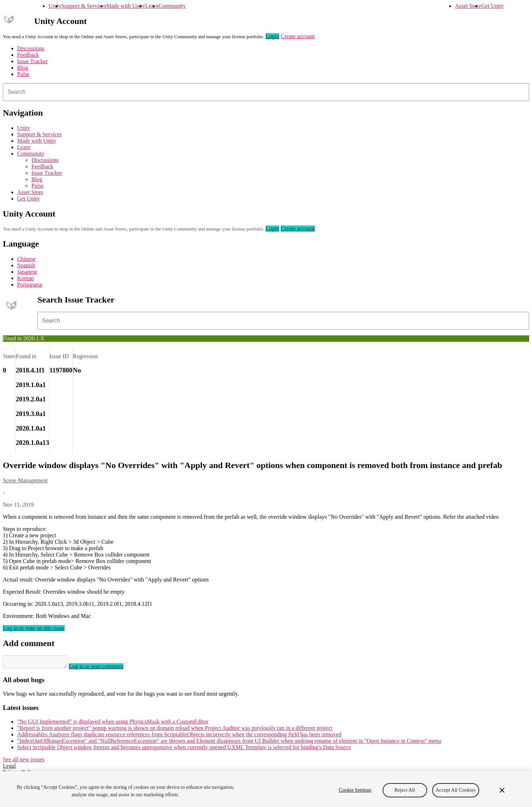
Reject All (405, 790)
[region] (266, 789)
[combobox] (266, 92)
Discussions (31, 48)
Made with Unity (126, 6)
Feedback (28, 55)
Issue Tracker (32, 61)
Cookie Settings (355, 790)
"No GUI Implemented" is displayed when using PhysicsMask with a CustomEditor (113, 724)
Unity (55, 6)
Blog (23, 68)
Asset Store (468, 6)
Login (272, 36)
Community (172, 6)
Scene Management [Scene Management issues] (25, 480)
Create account (298, 36)
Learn (152, 6)
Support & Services (84, 6)
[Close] (502, 790)
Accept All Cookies (456, 790)
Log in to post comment (103, 668)
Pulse (23, 74)
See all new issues (24, 762)
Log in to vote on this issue (34, 628)
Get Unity (492, 6)
